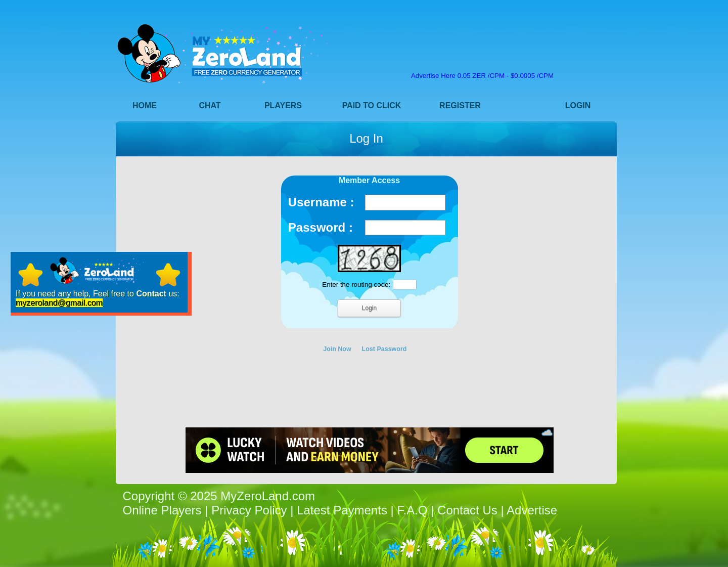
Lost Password (384, 349)
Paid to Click (372, 105)
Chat (210, 105)
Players (283, 105)
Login (578, 105)
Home (145, 105)
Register (460, 105)
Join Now (337, 349)
